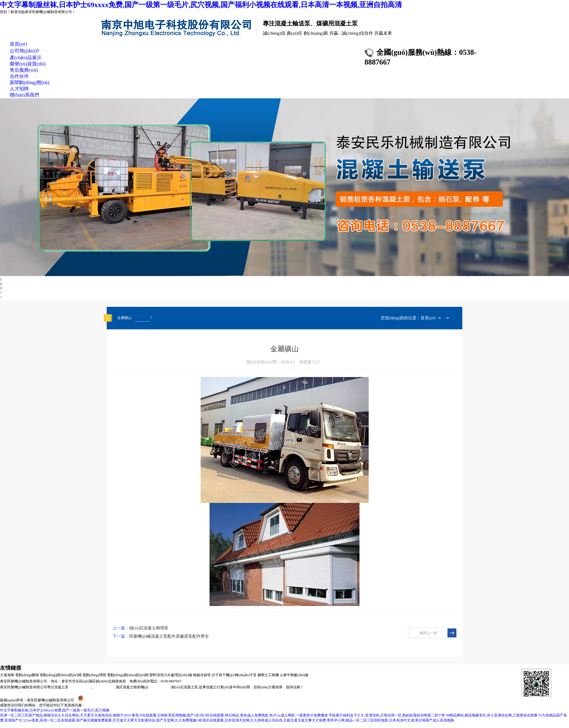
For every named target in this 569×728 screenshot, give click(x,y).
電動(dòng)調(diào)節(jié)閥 (61, 675)
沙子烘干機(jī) (223, 675)
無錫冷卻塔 (202, 675)
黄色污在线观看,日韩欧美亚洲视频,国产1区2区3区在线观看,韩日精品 (185, 715)
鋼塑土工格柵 (268, 675)
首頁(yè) (18, 44)
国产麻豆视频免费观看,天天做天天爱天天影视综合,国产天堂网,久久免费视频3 (137, 720)
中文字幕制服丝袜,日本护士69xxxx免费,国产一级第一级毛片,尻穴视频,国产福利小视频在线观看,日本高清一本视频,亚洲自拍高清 (201, 5)
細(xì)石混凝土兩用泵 (149, 628)
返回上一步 (428, 633)
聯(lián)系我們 (24, 95)
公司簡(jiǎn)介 (25, 51)
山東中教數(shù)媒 (294, 675)
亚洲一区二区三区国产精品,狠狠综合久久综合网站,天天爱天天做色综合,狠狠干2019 (65, 715)
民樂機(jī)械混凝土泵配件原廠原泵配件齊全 (169, 636)
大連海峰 (7, 675)
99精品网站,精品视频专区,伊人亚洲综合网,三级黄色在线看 (492, 715)
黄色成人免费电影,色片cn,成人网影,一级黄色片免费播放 (284, 715)
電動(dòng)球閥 (94, 675)
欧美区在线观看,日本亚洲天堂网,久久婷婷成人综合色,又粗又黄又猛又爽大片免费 (262, 720)
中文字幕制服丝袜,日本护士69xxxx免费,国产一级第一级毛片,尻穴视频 (55, 710)
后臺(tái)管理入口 (213, 700)
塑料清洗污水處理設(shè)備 (171, 675)
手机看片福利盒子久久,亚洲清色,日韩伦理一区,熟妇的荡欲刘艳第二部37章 (387, 715)
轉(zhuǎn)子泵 (246, 675)
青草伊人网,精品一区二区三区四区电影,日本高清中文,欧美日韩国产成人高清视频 (390, 720)
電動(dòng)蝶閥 (27, 675)
